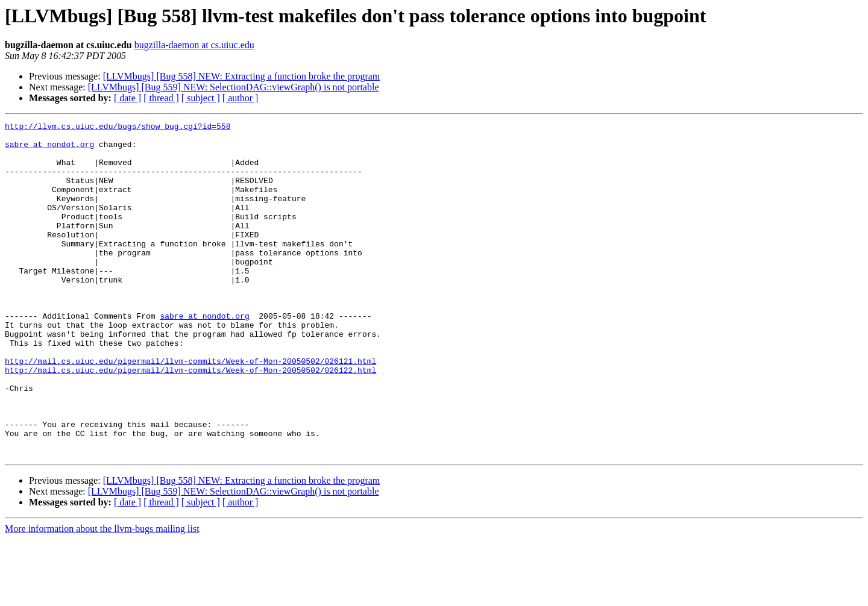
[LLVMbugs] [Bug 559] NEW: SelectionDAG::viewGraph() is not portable (234, 87)
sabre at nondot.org (49, 149)
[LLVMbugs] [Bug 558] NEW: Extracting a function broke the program (242, 76)
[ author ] (241, 98)
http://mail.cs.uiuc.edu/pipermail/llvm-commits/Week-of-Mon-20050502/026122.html (190, 420)
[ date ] (127, 98)
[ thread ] (161, 98)
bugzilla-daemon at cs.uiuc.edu (194, 45)
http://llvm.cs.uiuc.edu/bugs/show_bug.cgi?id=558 (118, 128)
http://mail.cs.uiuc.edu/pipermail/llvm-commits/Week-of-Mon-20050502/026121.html (190, 410)
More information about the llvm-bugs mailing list (102, 595)
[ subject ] (201, 98)
